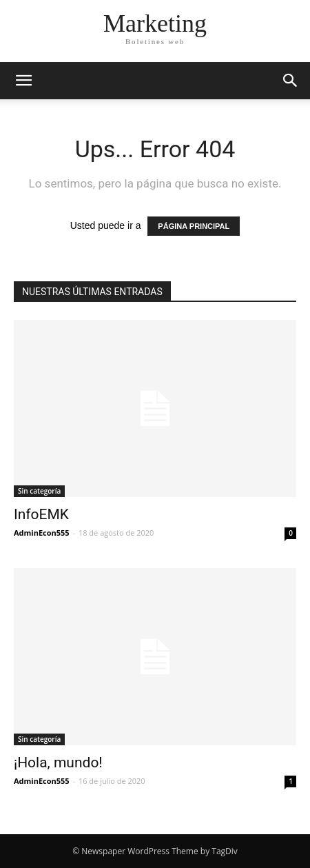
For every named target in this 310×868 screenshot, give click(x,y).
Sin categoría (39, 491)
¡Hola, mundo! (58, 763)
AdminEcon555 (42, 533)
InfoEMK (41, 514)
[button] (291, 81)
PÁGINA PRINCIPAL (194, 226)
